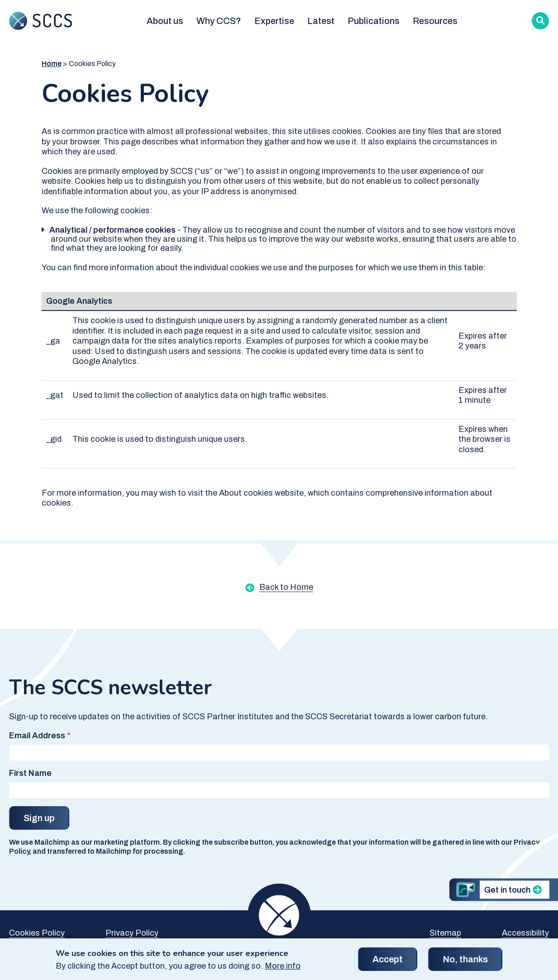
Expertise (274, 21)
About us (165, 21)
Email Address (37, 736)
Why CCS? (219, 21)
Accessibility (525, 933)
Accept (388, 963)
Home (52, 64)
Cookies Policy (37, 933)
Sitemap (445, 933)
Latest (321, 21)
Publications (374, 21)
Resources (435, 21)
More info (283, 970)
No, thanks (465, 963)
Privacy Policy (132, 933)
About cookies (246, 493)
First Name (30, 773)
